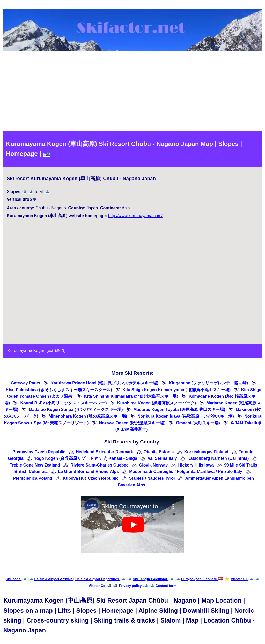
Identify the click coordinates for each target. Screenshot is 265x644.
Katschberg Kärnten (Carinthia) (218, 458)
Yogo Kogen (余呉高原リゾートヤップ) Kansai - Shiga (86, 458)
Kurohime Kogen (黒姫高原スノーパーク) (157, 403)
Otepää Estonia (159, 452)
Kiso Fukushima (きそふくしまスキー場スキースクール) (59, 390)
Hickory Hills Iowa (196, 465)
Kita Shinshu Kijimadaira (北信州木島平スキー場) (131, 396)
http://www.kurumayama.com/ (135, 216)
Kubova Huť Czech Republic (91, 478)
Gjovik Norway (153, 465)
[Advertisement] (132, 92)
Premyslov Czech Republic (39, 452)
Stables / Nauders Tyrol (152, 478)
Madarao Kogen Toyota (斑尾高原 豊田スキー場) (179, 409)
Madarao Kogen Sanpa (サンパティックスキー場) (76, 409)
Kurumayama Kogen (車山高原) (37, 350)
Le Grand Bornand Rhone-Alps (88, 472)
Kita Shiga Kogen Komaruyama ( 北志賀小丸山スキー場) (176, 390)
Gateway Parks (25, 383)
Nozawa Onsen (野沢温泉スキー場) (132, 423)
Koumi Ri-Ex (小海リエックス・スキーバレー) (63, 403)
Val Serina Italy (162, 458)
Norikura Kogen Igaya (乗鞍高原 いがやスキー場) (186, 416)
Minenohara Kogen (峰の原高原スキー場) (88, 416)
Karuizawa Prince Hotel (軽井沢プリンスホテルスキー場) (105, 383)
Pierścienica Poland (33, 478)
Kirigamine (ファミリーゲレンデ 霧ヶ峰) (208, 383)
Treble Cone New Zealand (35, 465)
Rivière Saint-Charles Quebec (99, 465)
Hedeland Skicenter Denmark (104, 452)
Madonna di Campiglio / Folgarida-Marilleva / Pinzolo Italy (186, 472)
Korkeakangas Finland (206, 452)
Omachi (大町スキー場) (198, 423)
